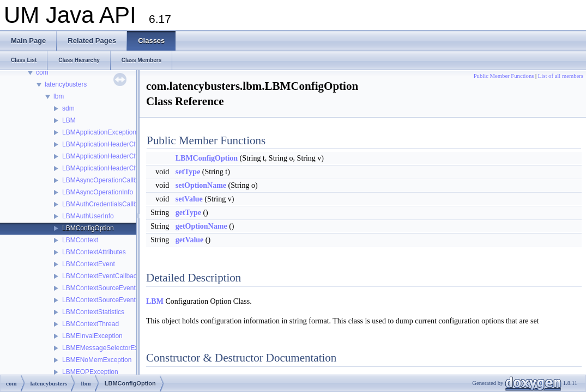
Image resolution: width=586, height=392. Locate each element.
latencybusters (66, 84)
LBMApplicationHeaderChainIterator (114, 168)
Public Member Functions (504, 76)
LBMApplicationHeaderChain (104, 144)
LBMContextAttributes (94, 252)
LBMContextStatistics (93, 312)
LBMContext (80, 240)
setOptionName (201, 185)
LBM (69, 120)
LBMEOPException (90, 372)
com (42, 72)
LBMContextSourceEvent (99, 288)
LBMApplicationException (99, 132)
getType (188, 213)
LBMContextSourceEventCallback (111, 300)
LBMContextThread (90, 324)
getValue (190, 240)
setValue (189, 199)
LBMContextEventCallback (101, 276)
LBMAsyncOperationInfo (98, 192)
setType (188, 172)
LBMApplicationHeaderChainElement (116, 156)
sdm (68, 108)
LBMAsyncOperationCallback (105, 180)
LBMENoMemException (97, 360)
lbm (59, 96)
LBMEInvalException (92, 336)
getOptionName (201, 226)
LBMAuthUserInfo (88, 216)
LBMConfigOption (88, 228)
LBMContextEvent (89, 264)
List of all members (561, 76)
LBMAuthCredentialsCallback (105, 204)
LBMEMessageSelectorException (111, 348)
